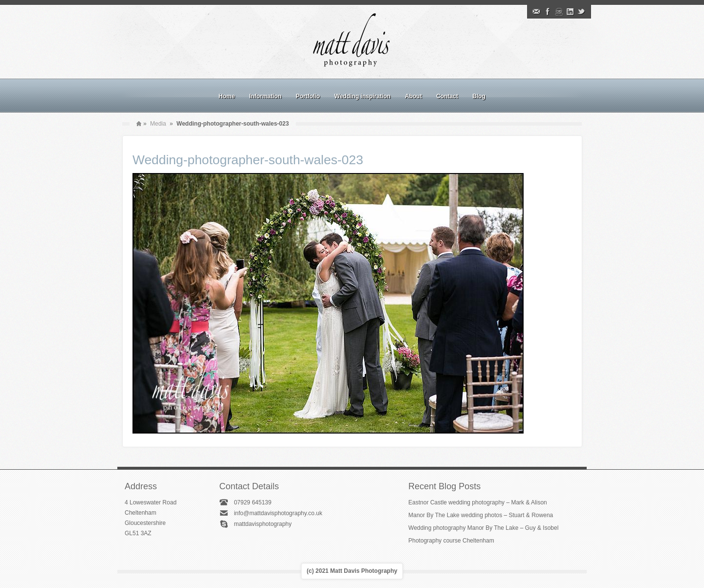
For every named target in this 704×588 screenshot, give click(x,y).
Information (265, 96)
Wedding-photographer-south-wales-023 (248, 160)
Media (158, 124)
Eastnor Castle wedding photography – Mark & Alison (478, 502)
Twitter (581, 12)
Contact (447, 96)
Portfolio (308, 96)
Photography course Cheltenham (451, 541)
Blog (479, 96)
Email (536, 12)
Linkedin (570, 12)
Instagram (559, 12)
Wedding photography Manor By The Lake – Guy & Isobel (483, 528)
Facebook (548, 12)
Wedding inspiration (363, 96)
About (413, 96)
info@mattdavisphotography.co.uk (278, 513)
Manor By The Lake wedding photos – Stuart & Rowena (481, 515)
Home (227, 96)
